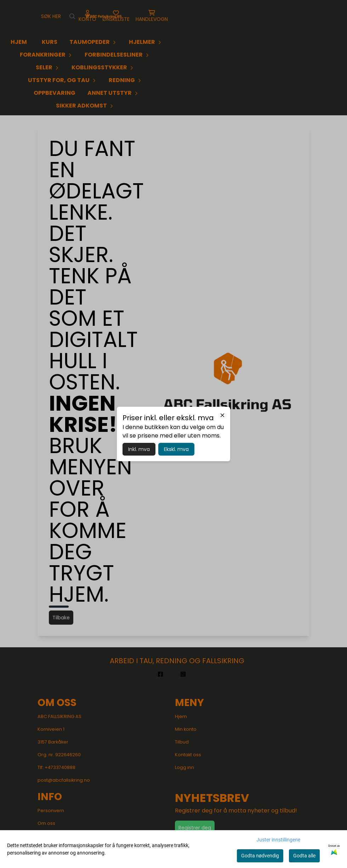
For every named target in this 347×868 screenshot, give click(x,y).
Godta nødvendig (260, 856)
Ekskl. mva (176, 449)
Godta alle (304, 856)
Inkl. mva (139, 449)
